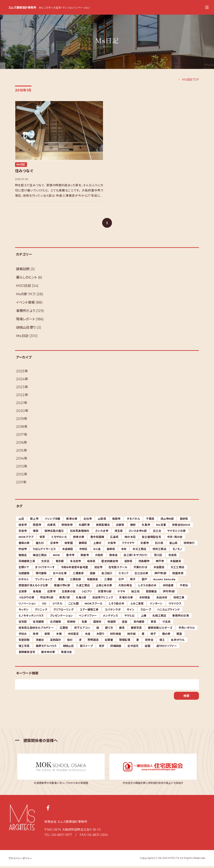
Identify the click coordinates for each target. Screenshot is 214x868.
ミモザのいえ (59, 539)
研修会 (149, 642)
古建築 (120, 527)
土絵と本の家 (104, 587)
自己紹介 (107, 575)
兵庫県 (51, 527)
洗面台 (40, 642)
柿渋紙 (131, 636)
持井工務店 (159, 551)
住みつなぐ (24, 171)
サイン (131, 611)
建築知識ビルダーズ (160, 630)
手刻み (23, 636)
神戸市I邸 (160, 575)
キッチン (24, 611)
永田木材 (162, 599)
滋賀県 (128, 563)
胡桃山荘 (68, 648)
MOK (57, 557)
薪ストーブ (86, 648)
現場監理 (125, 642)
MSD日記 (24, 288)
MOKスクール (94, 605)
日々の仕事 (60, 575)
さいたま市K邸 (138, 533)
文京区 (45, 563)
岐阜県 (91, 563)
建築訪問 (23, 271)
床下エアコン (82, 630)
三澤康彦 (78, 575)
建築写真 (136, 630)
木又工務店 (139, 551)
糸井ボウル (178, 642)
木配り (100, 636)
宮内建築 (139, 623)
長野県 (184, 521)
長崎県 (111, 551)
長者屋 (37, 593)
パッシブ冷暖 (52, 521)
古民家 (23, 593)
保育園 (69, 545)
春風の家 (24, 545)
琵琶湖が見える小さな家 (33, 587)
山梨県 (102, 521)
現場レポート (26, 321)
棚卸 (133, 527)
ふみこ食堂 (137, 605)
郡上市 (34, 521)
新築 (47, 636)
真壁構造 (151, 593)
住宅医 (23, 623)
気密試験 (24, 642)
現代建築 (41, 575)
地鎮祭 (112, 623)
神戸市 (160, 563)
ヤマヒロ (130, 617)
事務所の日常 (181, 617)
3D (44, 605)
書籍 (61, 581)
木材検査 (145, 599)
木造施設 (68, 551)
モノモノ (177, 551)
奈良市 (23, 533)
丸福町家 (84, 527)
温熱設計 (55, 642)
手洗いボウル (187, 630)
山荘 (21, 521)
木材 (124, 551)
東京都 (60, 563)
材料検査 (116, 636)
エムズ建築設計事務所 (21, 8)
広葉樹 (64, 630)
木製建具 (175, 563)
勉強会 (23, 557)
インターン (156, 605)
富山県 (173, 545)
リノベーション (27, 605)
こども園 (73, 605)
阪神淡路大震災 (54, 533)
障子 (133, 581)
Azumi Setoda (164, 581)
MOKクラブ (26, 539)
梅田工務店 (40, 557)
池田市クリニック (103, 599)
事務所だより (26, 313)
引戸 (121, 581)
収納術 (71, 623)
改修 (36, 636)
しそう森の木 (117, 605)
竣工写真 (24, 648)
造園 (147, 648)
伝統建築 (24, 575)
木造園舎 (159, 569)
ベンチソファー (88, 617)
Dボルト (24, 581)
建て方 (109, 630)
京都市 (145, 545)
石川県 (159, 545)
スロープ (146, 611)
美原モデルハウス (46, 648)
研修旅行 (189, 545)
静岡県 (83, 545)
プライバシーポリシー (20, 860)
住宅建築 (38, 623)
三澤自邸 (75, 581)
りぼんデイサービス (44, 551)
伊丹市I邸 (169, 593)
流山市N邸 (167, 521)
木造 (88, 636)
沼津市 (54, 545)
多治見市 (76, 563)
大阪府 (99, 557)
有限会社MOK (181, 527)
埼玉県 (119, 533)
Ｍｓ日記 (21, 164)
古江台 (157, 533)
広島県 (114, 539)
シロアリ (87, 593)
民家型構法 (103, 527)
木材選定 (73, 636)
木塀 (59, 636)
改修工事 (179, 599)
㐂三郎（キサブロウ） (136, 557)
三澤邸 (108, 581)
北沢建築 (55, 623)
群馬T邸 (65, 599)
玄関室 (109, 642)
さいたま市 (102, 533)
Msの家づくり (26, 296)
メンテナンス (111, 617)
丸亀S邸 (81, 599)
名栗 (84, 623)
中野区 (83, 551)
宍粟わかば (140, 569)
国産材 (97, 623)
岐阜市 (23, 527)
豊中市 (70, 557)
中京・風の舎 (175, 539)
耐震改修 (178, 575)
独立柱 (135, 593)
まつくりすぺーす (45, 569)
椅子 (153, 636)
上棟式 (97, 545)
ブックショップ (44, 581)
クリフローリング (63, 611)
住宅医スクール (118, 569)
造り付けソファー (167, 648)
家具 (153, 623)
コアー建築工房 (89, 611)
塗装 (125, 623)
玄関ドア (24, 569)
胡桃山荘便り (26, 329)
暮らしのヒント (27, 279)
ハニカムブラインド (168, 611)
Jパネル (57, 605)
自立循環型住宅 (151, 539)
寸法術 (166, 623)
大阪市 (112, 545)
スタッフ (123, 575)
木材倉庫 (168, 587)
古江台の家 (141, 575)
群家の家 (79, 539)
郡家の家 (72, 521)
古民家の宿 (69, 593)
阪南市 (116, 521)
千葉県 (150, 521)
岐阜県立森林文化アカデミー (36, 630)
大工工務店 (177, 569)
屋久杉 (40, 545)
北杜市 (88, 521)
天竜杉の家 (126, 599)
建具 (122, 630)
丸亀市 (146, 527)
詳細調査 (116, 648)
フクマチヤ (128, 545)
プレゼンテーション (61, 617)
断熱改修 (67, 527)
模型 (179, 636)
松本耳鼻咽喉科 (80, 533)
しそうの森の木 (147, 587)
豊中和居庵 (97, 539)
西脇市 (37, 527)
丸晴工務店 (159, 617)
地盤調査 (92, 581)
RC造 (97, 551)
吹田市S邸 (47, 599)
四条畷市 (144, 563)
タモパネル (133, 521)
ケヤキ (121, 593)
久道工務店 (83, 587)
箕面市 (85, 557)
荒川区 (158, 557)
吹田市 (23, 551)
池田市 (98, 569)
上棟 (144, 617)
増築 (36, 533)
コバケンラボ (113, 611)
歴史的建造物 (110, 563)
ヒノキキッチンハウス (31, 617)
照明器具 (93, 642)
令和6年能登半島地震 (75, 569)
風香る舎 (66, 654)
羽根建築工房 (27, 563)
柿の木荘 (130, 539)
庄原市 (51, 593)
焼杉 (70, 642)
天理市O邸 (105, 593)
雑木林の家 (48, 654)
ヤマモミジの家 (176, 533)
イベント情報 (25, 304)
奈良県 (173, 557)
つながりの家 (27, 599)
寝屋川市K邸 (62, 587)
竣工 (162, 642)
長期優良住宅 (27, 654)
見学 (102, 648)
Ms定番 (161, 527)
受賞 (42, 539)
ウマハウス (175, 605)
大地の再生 (125, 587)
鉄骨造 (113, 557)
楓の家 (166, 636)
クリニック (41, 611)
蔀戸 (145, 581)
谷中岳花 (133, 648)
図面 (93, 575)
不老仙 (184, 587)
